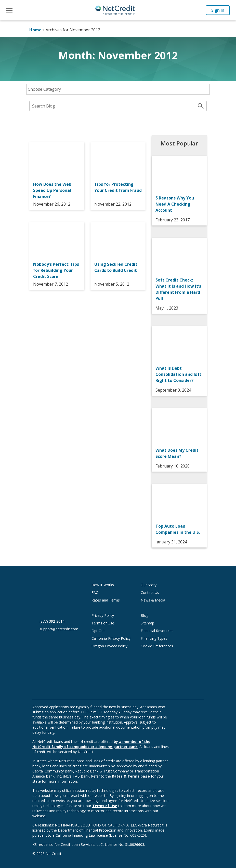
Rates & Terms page (131, 776)
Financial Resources (157, 631)
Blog (145, 615)
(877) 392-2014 (52, 621)
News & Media (153, 600)
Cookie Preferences (157, 646)
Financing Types (154, 638)
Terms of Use (103, 623)
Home (35, 30)
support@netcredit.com (59, 629)
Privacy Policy (103, 615)
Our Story (149, 585)
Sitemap (147, 623)
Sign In (218, 10)
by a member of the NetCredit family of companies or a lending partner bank (91, 744)
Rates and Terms (106, 600)
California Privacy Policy (111, 638)
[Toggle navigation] (9, 10)
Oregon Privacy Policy (109, 646)
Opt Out (98, 631)
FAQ (95, 592)
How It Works (103, 585)
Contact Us (150, 592)
